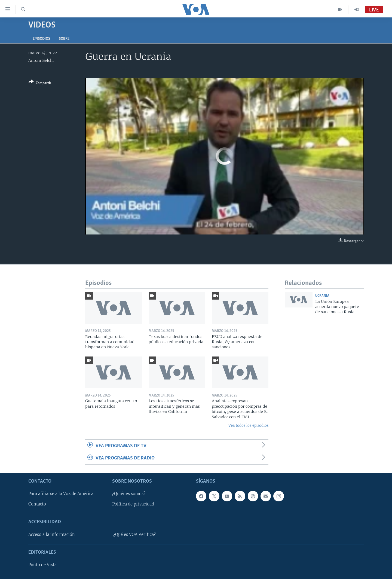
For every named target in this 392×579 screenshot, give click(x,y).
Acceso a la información (52, 535)
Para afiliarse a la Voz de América (61, 494)
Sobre (64, 39)
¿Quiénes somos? (129, 494)
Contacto (37, 504)
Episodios (41, 39)
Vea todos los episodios (248, 426)
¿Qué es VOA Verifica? (134, 535)
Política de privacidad (133, 504)
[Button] (40, 83)
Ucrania (322, 296)
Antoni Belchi (41, 60)
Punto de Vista (42, 565)
